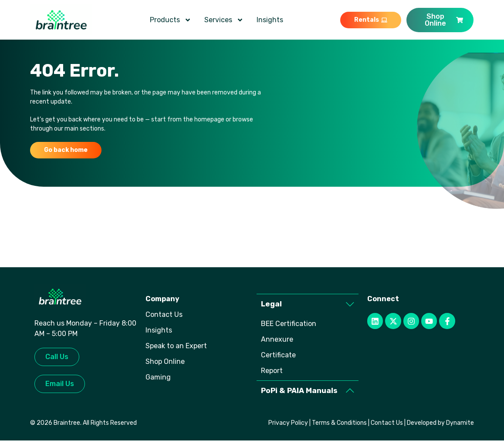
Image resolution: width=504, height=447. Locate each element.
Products (171, 20)
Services (224, 20)
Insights (270, 20)
